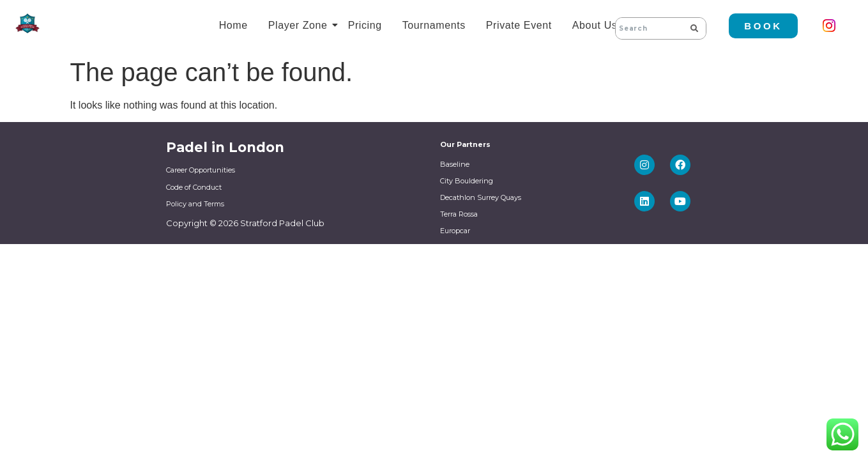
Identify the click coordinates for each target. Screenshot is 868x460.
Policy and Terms (195, 204)
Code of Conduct (194, 187)
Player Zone (300, 25)
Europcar (455, 231)
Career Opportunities (201, 170)
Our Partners (465, 144)
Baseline (455, 164)
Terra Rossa (459, 214)
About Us (597, 25)
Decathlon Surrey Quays (481, 197)
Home (233, 25)
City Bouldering (467, 181)
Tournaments (434, 25)
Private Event (519, 25)
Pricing (365, 25)
